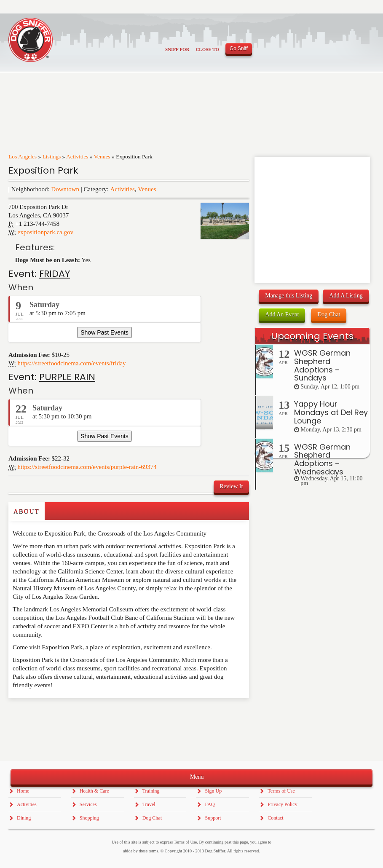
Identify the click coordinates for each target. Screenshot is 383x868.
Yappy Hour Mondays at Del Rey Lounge (331, 412)
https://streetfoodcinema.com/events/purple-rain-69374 (87, 467)
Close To (207, 49)
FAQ (210, 804)
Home (23, 791)
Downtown (65, 189)
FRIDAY (55, 274)
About (27, 511)
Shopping (89, 818)
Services (88, 804)
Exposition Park (43, 170)
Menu (191, 776)
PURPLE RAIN (67, 377)
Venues (102, 157)
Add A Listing (346, 296)
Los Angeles (23, 157)
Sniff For (177, 49)
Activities (77, 157)
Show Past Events (104, 332)
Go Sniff (239, 48)
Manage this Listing (289, 296)
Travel (149, 804)
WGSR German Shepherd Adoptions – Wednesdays (322, 459)
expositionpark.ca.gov (46, 232)
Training (151, 791)
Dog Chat (329, 315)
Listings (52, 157)
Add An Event (282, 315)
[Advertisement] (58, 715)
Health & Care (94, 791)
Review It (232, 486)
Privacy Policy (282, 804)
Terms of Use (281, 791)
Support (213, 818)
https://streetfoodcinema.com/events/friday (72, 363)
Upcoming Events (312, 336)
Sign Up (213, 791)
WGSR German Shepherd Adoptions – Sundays (322, 365)
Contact (275, 818)
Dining (24, 818)
